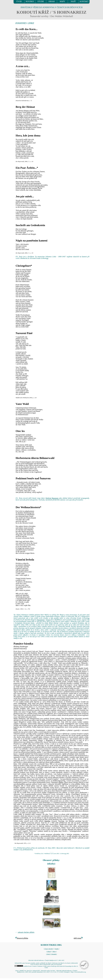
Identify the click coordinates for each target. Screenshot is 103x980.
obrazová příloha (22, 938)
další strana (77, 938)
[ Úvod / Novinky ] (49, 949)
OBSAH (51, 1)
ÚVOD (19, 1)
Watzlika (47, 821)
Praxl (48, 620)
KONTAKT (84, 1)
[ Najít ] (48, 954)
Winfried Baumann (52, 498)
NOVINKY (30, 1)
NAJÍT (73, 1)
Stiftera (61, 782)
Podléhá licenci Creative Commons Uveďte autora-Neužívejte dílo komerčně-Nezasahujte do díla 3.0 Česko (46, 967)
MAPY (62, 1)
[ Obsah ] (49, 952)
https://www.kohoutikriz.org (78, 972)
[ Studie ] (57, 949)
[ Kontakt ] (54, 954)
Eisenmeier (41, 620)
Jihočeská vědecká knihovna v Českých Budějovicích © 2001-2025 (46, 960)
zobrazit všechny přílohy (26, 932)
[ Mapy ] (54, 952)
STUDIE (41, 1)
